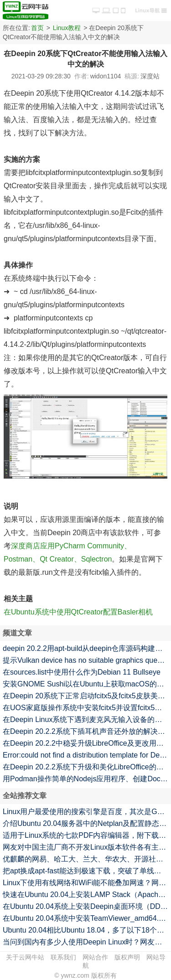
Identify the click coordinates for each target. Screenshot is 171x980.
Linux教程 (67, 28)
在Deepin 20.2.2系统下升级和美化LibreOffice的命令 (87, 767)
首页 (37, 28)
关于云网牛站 (25, 957)
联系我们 (63, 957)
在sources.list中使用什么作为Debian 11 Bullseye (82, 672)
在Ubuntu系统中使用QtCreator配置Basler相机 (78, 612)
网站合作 (95, 957)
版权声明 (127, 957)
